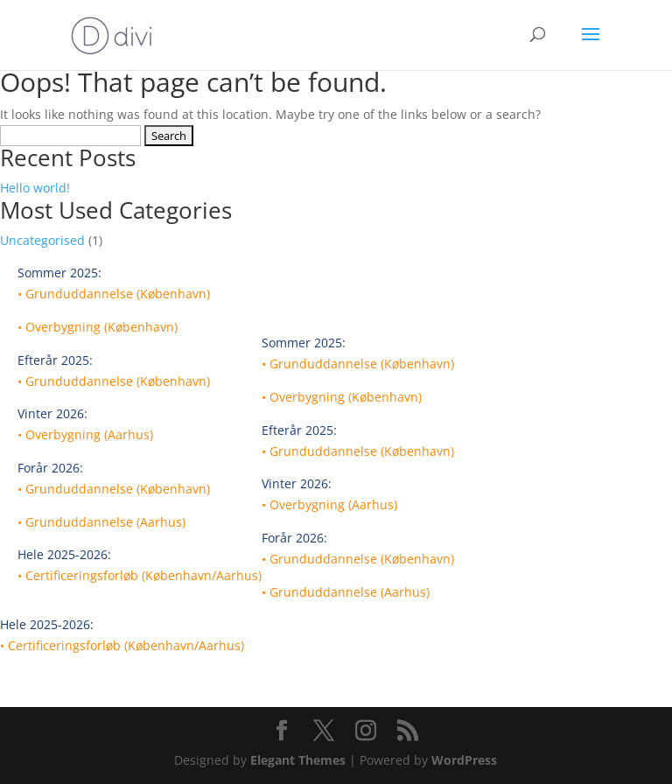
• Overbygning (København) (98, 327)
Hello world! (35, 188)
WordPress (464, 760)
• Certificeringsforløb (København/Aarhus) (140, 575)
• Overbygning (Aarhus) (85, 434)
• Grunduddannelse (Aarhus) (101, 522)
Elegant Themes (298, 760)
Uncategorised (42, 240)
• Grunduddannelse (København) (114, 294)
